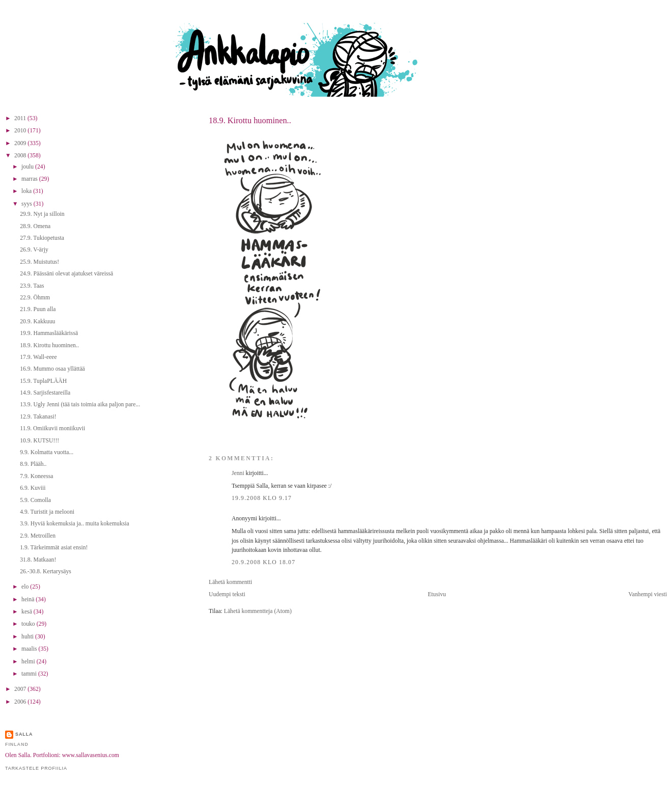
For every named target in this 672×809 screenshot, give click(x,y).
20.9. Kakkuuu (37, 322)
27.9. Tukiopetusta (42, 238)
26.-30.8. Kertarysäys (46, 571)
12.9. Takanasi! (38, 417)
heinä (29, 599)
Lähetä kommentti (230, 582)
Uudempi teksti (227, 594)
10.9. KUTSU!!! (39, 441)
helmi (29, 662)
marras (30, 179)
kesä (27, 612)
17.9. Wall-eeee (38, 357)
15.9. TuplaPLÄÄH (43, 381)
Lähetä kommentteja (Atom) (258, 611)
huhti (28, 637)
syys (27, 204)
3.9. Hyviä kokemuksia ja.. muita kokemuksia (75, 524)
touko (29, 624)
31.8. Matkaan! (38, 560)
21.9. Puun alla (38, 309)
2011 (21, 118)
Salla (24, 734)
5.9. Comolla (35, 500)
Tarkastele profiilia (36, 768)
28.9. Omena (35, 226)
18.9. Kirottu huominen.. (250, 120)
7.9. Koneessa (36, 476)
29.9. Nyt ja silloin (42, 214)
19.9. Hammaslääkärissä (49, 333)
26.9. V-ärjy (34, 250)
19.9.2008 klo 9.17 (262, 498)
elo (26, 587)
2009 (21, 143)
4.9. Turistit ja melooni (47, 512)
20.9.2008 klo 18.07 (263, 562)
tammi (30, 674)
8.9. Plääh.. (33, 464)
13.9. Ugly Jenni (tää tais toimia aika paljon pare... (80, 404)
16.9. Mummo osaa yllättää (52, 369)
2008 (21, 156)
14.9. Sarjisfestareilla (45, 393)
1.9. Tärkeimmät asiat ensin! (54, 548)
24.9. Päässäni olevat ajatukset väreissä (66, 274)
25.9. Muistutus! (39, 262)
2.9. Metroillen (38, 536)
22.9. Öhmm (35, 298)
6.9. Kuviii (33, 488)
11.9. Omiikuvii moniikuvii (52, 428)
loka (27, 191)
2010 (21, 131)
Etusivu (437, 594)
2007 (21, 689)
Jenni (238, 473)
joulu (28, 167)
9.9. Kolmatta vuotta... (47, 452)
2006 (21, 702)
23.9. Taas (32, 286)
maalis (30, 649)
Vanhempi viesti (648, 594)
